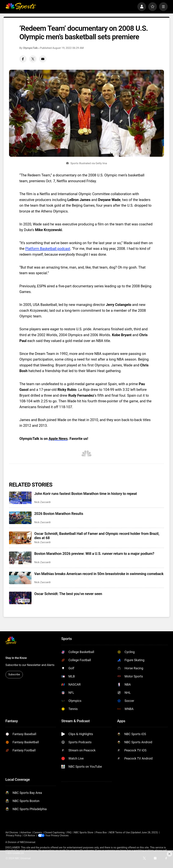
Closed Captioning (55, 832)
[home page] (21, 7)
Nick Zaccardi (42, 502)
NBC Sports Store (84, 832)
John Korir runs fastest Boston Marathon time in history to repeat (86, 494)
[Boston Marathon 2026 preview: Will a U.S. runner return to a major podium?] (20, 558)
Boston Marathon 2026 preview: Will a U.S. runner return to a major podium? (94, 554)
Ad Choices (12, 832)
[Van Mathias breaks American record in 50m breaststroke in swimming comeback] (20, 578)
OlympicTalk (30, 48)
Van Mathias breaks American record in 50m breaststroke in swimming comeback (99, 574)
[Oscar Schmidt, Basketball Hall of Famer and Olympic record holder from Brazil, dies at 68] (20, 538)
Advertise (26, 832)
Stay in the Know (16, 658)
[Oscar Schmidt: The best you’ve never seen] (20, 598)
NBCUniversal (28, 842)
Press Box (101, 832)
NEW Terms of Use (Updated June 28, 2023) (134, 832)
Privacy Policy (14, 835)
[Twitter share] (33, 59)
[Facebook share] (23, 59)
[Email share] (43, 59)
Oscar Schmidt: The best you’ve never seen (68, 594)
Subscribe (14, 674)
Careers (38, 832)
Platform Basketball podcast (48, 249)
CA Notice (29, 835)
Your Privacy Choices (57, 835)
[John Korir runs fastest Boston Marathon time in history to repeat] (20, 498)
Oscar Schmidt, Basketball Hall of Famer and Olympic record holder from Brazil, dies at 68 (97, 536)
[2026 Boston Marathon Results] (20, 518)
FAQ (69, 832)
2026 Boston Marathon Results (59, 514)
